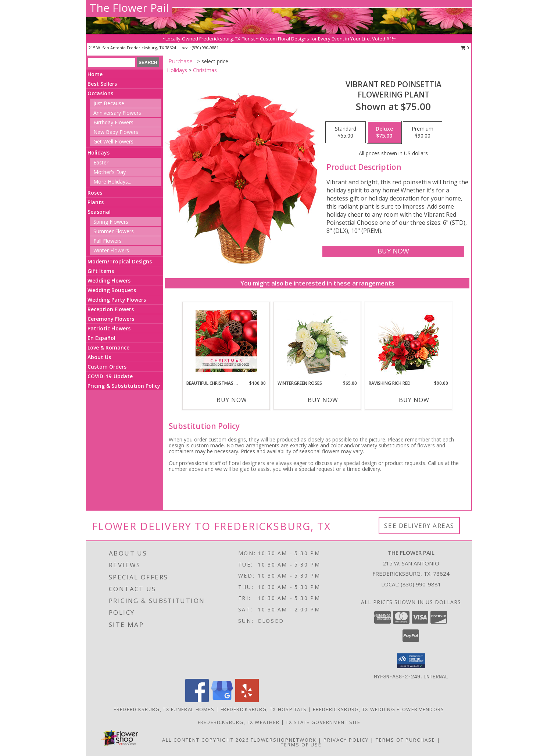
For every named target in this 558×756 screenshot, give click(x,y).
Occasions (100, 93)
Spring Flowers (111, 222)
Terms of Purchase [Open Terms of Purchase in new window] (405, 740)
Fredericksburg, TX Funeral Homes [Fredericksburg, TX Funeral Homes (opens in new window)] (164, 709)
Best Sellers (102, 84)
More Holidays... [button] (112, 182)
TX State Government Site (323, 722)
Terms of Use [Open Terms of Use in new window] (301, 745)
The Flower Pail (129, 8)
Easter (101, 162)
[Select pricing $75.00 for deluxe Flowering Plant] (384, 132)
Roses (95, 193)
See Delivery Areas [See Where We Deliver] (419, 526)
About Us (99, 357)
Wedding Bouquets (112, 290)
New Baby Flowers (116, 132)
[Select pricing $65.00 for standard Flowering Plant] (346, 132)
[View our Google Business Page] (222, 700)
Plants (96, 202)
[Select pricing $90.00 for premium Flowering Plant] (423, 132)
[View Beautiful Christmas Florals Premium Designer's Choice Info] (226, 341)
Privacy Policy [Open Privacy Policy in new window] (346, 740)
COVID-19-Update (110, 376)
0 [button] (465, 48)
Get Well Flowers (113, 141)
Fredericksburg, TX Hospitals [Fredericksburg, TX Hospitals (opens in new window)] (264, 709)
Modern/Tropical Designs (120, 261)
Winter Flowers (111, 250)
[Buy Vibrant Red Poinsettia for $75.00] (393, 251)
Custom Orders (107, 367)
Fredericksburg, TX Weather (239, 722)
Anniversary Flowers (117, 113)
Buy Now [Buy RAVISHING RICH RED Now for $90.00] (414, 400)
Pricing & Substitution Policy (124, 386)
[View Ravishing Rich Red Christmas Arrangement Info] (409, 341)
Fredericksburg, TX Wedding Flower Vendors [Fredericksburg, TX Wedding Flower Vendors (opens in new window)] (378, 709)
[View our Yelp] (247, 700)
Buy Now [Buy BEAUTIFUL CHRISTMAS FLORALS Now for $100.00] (232, 400)
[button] (411, 661)
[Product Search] (112, 63)
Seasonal (99, 212)
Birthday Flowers (113, 122)
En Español (101, 338)
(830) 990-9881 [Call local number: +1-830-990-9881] (205, 48)
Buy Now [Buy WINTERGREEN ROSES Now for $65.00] (323, 400)
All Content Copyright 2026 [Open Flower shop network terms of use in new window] (205, 740)
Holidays (99, 152)
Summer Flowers (114, 231)
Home (95, 74)
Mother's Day (110, 172)
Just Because (109, 103)
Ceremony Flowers (111, 319)
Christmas (205, 70)
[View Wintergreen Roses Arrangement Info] (317, 341)
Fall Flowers (108, 241)
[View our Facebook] (197, 700)
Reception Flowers (111, 309)
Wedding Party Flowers (117, 300)
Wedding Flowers (109, 281)
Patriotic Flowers (109, 328)
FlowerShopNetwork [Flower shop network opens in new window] (284, 740)
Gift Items (101, 271)
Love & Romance (108, 347)
